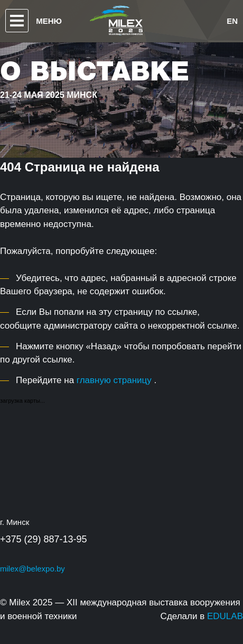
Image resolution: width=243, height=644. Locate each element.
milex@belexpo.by (32, 569)
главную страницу (114, 380)
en (232, 21)
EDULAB (225, 616)
